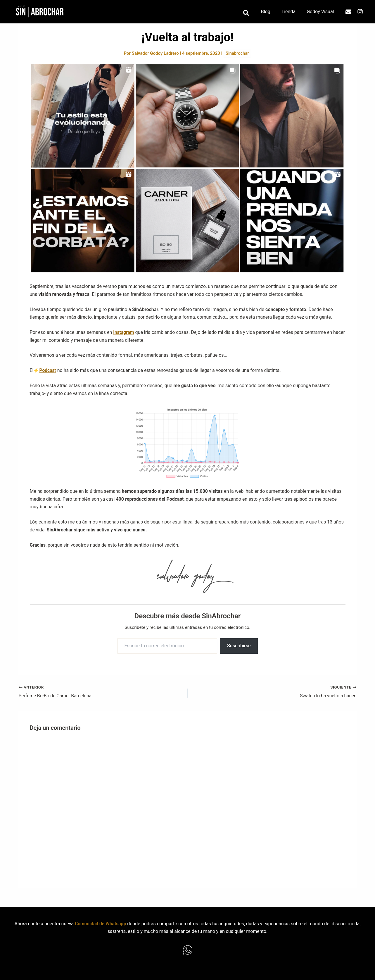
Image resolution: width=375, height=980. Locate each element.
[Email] (348, 12)
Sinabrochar (237, 53)
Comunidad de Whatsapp (100, 924)
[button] (252, 13)
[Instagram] (360, 12)
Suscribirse (239, 646)
